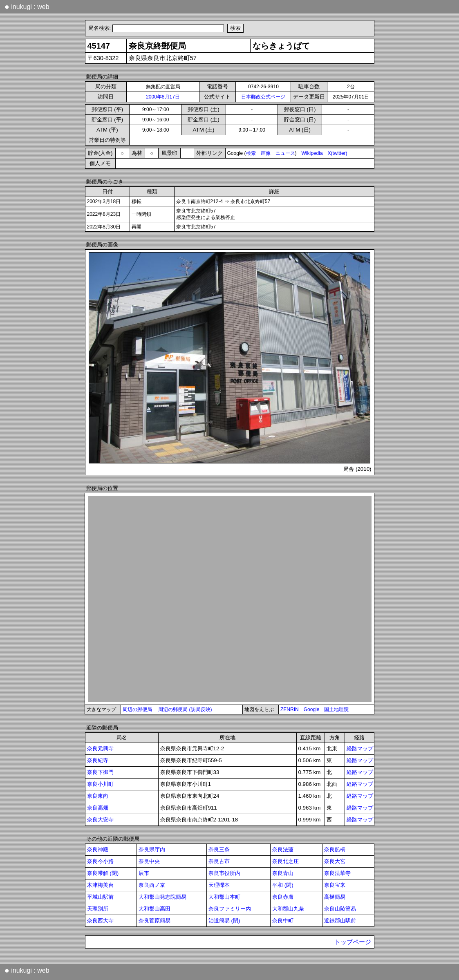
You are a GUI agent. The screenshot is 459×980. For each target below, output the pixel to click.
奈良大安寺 (100, 820)
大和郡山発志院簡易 (162, 897)
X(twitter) (338, 153)
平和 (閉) (283, 885)
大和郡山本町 (224, 897)
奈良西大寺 (100, 921)
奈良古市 (219, 861)
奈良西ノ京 (152, 885)
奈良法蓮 (283, 849)
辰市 (144, 873)
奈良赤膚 (283, 897)
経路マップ (360, 748)
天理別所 (98, 909)
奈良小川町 (100, 784)
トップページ (353, 942)
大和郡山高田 (154, 909)
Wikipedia (312, 153)
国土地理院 (336, 709)
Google (312, 709)
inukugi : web (27, 7)
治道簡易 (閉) (224, 921)
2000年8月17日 (163, 97)
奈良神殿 (98, 849)
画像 (266, 153)
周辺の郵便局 (137, 709)
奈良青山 (283, 873)
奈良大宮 (335, 861)
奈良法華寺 (337, 873)
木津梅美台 (100, 885)
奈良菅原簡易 (154, 921)
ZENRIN (290, 709)
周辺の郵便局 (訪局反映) (185, 709)
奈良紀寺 (98, 760)
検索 (251, 153)
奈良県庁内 (152, 849)
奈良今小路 (100, 861)
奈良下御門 (100, 772)
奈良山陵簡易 (340, 909)
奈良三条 (219, 849)
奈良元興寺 (100, 748)
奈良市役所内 (224, 873)
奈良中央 (149, 861)
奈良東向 (98, 796)
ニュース (285, 153)
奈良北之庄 (285, 861)
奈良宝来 (335, 885)
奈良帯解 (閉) (103, 873)
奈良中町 (283, 921)
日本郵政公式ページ (263, 97)
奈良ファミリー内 (230, 909)
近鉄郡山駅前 (340, 921)
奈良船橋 (335, 849)
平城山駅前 (100, 897)
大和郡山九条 (288, 909)
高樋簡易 (335, 897)
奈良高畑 (98, 808)
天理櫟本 (219, 885)
